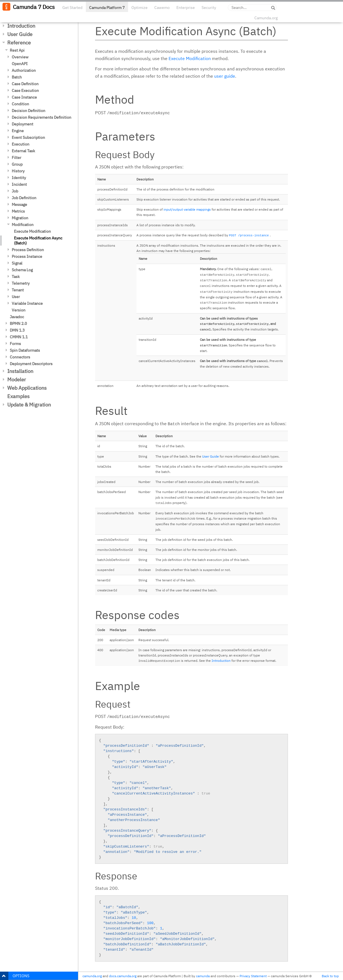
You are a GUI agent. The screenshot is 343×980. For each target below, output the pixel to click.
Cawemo (162, 8)
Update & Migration (29, 405)
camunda (203, 976)
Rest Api (17, 50)
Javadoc (17, 317)
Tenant (18, 290)
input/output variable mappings (187, 209)
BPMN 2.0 (18, 324)
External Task (23, 151)
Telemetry (21, 283)
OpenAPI (20, 64)
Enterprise (186, 8)
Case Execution (25, 91)
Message (19, 204)
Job (15, 191)
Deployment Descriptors (31, 364)
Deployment (23, 124)
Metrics (18, 211)
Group (17, 164)
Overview (20, 57)
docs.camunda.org (123, 976)
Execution (21, 144)
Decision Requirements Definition (42, 117)
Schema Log (22, 270)
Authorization (24, 70)
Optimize (139, 8)
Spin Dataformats (25, 350)
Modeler (17, 380)
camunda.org (92, 976)
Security (209, 8)
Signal (17, 263)
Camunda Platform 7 (107, 8)
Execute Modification (32, 231)
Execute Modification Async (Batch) (38, 241)
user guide (225, 76)
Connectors (20, 357)
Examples (18, 396)
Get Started (72, 8)
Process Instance (27, 256)
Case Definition (25, 84)
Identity (19, 178)
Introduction (21, 26)
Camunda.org (266, 18)
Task (16, 277)
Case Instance (24, 97)
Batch (17, 77)
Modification (23, 225)
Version (19, 310)
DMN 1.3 (17, 330)
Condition (20, 104)
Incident (19, 184)
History (18, 171)
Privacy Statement (253, 976)
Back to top (330, 976)
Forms (15, 344)
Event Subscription (28, 137)
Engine (18, 131)
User (16, 297)
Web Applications (27, 388)
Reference (19, 43)
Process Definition (28, 250)
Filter (16, 158)
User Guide (20, 34)
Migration (20, 218)
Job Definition (24, 198)
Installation (20, 371)
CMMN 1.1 (19, 337)
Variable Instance (27, 303)
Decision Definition (29, 111)
